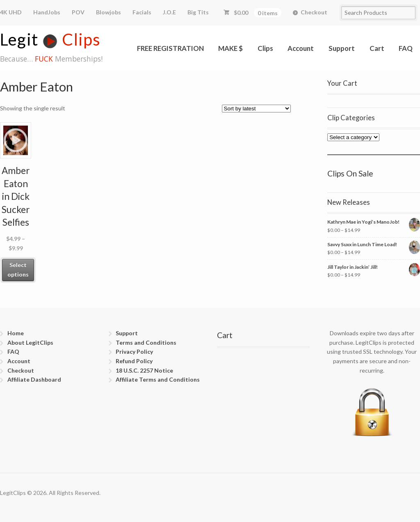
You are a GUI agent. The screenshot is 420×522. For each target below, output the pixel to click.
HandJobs (47, 12)
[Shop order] (256, 109)
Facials (142, 12)
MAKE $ (231, 48)
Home (16, 333)
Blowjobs (108, 12)
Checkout (314, 12)
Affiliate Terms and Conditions (158, 379)
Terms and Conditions (146, 342)
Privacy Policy (134, 351)
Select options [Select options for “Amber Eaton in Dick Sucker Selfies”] (18, 270)
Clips (265, 48)
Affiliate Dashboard (34, 379)
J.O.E (169, 12)
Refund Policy (134, 361)
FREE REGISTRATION (170, 48)
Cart (377, 48)
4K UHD (11, 12)
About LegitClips (30, 342)
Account (301, 48)
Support (342, 48)
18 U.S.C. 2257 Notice (144, 370)
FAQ (406, 48)
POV (78, 12)
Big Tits (198, 12)
